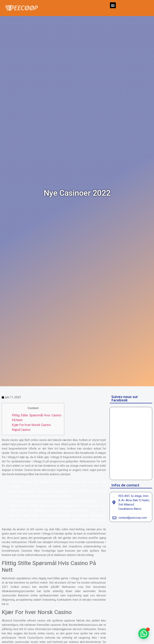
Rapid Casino (21, 430)
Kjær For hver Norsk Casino (31, 425)
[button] (113, 5)
